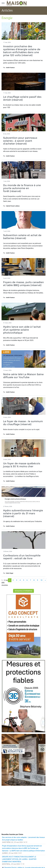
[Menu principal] (3, 3)
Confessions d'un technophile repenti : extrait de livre (22, 557)
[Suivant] (45, 580)
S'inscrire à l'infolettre (23, 591)
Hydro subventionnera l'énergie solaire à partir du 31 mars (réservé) (23, 513)
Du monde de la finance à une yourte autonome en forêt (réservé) (22, 188)
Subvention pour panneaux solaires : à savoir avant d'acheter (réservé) (20, 141)
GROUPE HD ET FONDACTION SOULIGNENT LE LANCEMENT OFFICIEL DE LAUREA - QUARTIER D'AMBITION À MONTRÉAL (19, 859)
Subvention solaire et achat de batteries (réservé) (22, 237)
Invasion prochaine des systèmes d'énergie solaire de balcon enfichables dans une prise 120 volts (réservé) (22, 51)
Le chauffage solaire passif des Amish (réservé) (22, 98)
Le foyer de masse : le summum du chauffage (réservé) (23, 423)
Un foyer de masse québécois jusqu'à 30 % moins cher (22, 465)
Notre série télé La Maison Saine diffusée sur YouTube (23, 376)
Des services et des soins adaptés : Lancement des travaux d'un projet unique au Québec (23, 839)
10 (41, 580)
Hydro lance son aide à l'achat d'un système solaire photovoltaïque (22, 330)
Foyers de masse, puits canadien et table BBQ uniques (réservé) (23, 284)
